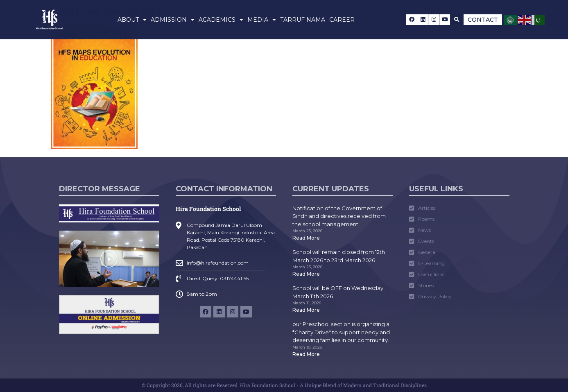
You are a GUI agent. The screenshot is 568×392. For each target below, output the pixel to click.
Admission (173, 20)
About (132, 20)
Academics (221, 20)
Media (262, 20)
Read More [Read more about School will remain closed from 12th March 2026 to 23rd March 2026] (306, 274)
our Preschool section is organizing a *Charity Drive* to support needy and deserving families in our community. (341, 332)
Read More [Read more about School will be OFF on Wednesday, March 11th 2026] (306, 310)
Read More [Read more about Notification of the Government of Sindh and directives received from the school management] (306, 238)
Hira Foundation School (208, 209)
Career (342, 20)
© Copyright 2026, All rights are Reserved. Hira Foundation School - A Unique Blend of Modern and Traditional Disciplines (284, 385)
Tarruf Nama (303, 20)
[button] (457, 19)
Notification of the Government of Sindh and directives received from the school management (339, 216)
